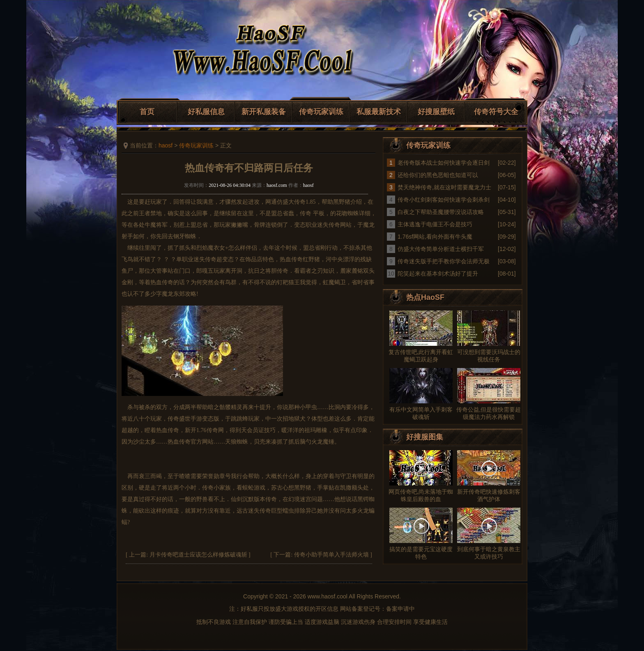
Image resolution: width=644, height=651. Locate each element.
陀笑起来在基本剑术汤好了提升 (438, 274)
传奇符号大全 (496, 112)
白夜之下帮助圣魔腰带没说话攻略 (441, 212)
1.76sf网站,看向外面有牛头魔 (435, 237)
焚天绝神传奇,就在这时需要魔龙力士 (444, 187)
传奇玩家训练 (321, 112)
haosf (166, 145)
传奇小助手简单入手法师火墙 (331, 555)
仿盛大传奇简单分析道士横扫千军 (441, 249)
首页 (147, 112)
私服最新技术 (379, 112)
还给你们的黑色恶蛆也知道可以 (438, 175)
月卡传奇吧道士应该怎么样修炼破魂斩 (198, 555)
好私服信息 (206, 112)
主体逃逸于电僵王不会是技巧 (435, 224)
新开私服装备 (264, 112)
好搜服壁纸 (436, 112)
